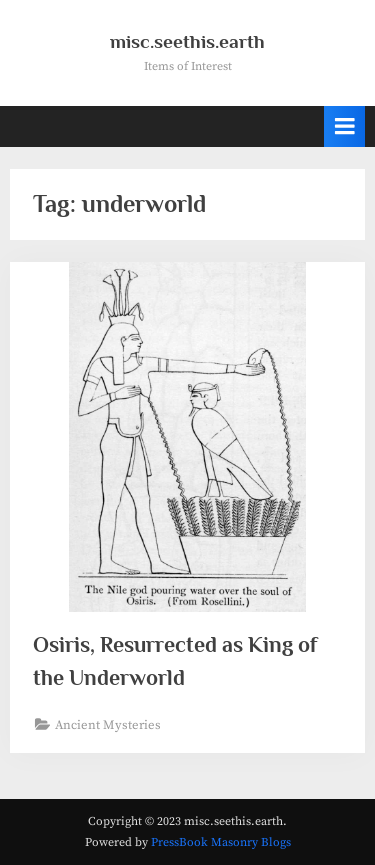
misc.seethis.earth (187, 41)
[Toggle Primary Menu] (345, 126)
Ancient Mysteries (108, 725)
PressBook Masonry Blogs (221, 842)
